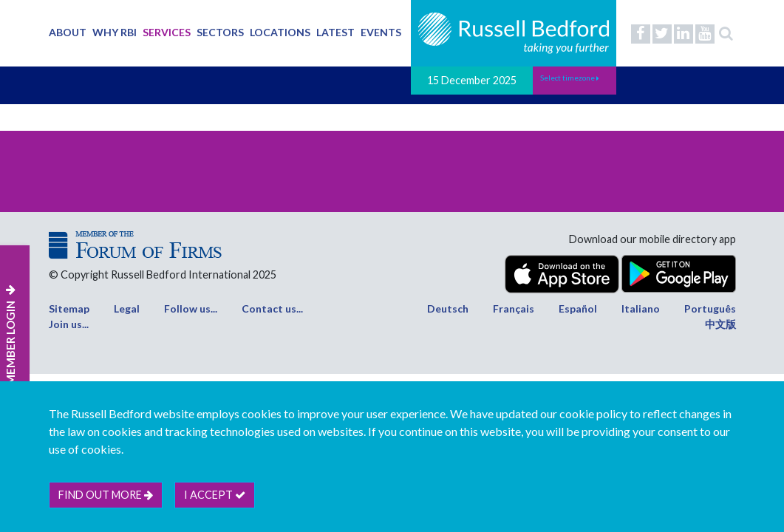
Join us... (69, 324)
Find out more (106, 495)
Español (578, 308)
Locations (280, 32)
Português (710, 308)
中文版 (720, 324)
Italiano (641, 308)
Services (167, 32)
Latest (335, 32)
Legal (127, 308)
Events (381, 32)
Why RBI (115, 32)
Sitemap (69, 308)
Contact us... (272, 308)
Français (514, 308)
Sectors (220, 32)
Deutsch (448, 308)
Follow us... (191, 308)
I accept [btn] (215, 495)
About (68, 32)
